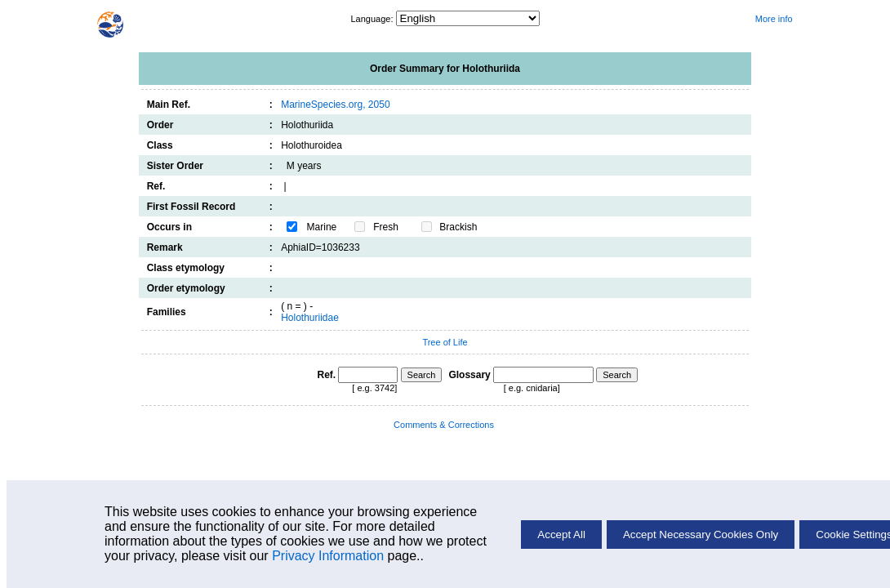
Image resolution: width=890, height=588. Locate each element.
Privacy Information (328, 556)
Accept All (561, 535)
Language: (373, 19)
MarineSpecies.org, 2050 (335, 105)
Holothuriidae (310, 318)
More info (774, 19)
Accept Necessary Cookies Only (701, 535)
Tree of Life (445, 342)
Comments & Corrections (444, 425)
